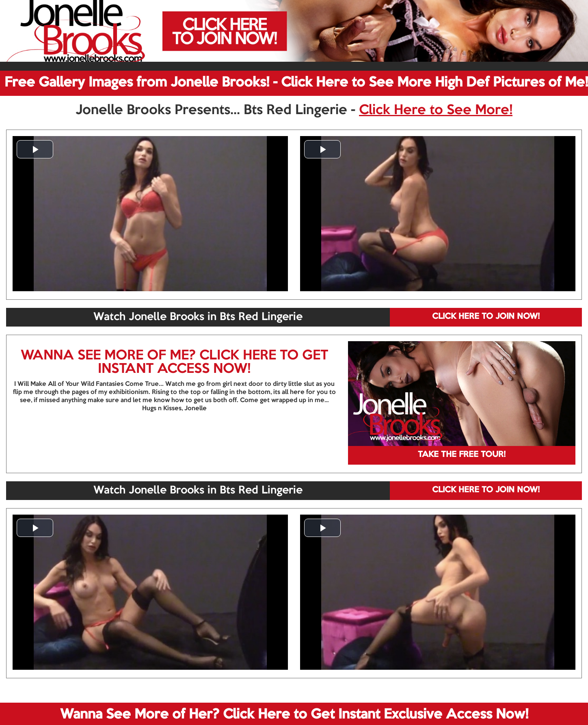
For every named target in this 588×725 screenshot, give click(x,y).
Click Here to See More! (436, 110)
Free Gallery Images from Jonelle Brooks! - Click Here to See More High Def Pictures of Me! (296, 83)
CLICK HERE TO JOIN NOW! (486, 317)
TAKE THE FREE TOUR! (462, 455)
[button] (35, 149)
